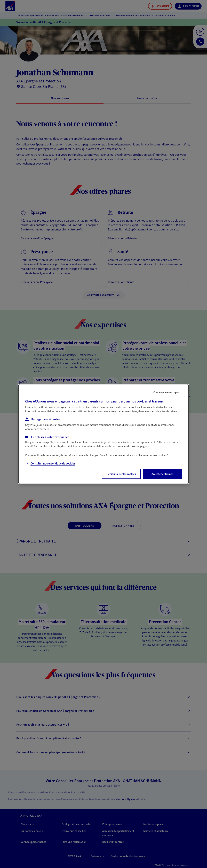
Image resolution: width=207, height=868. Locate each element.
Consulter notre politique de (53, 463)
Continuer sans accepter (167, 392)
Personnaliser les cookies (121, 474)
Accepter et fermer (162, 474)
